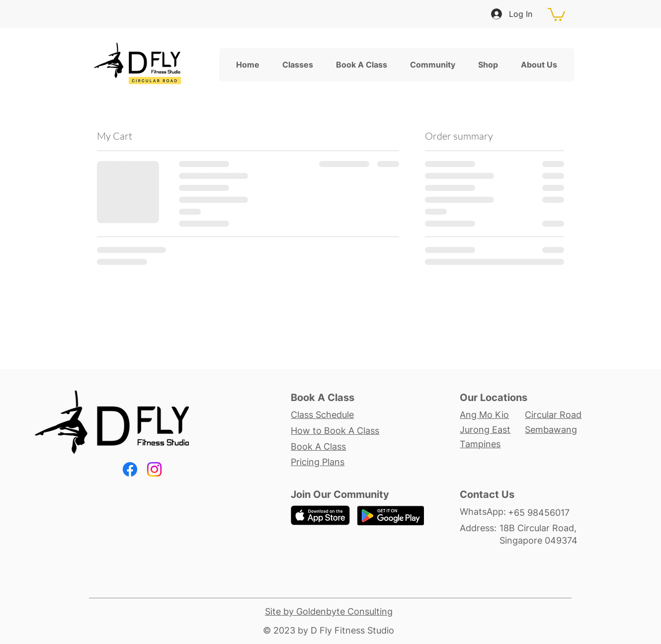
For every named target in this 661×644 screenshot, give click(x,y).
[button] (556, 14)
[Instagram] (154, 469)
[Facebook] (130, 469)
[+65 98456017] (544, 512)
